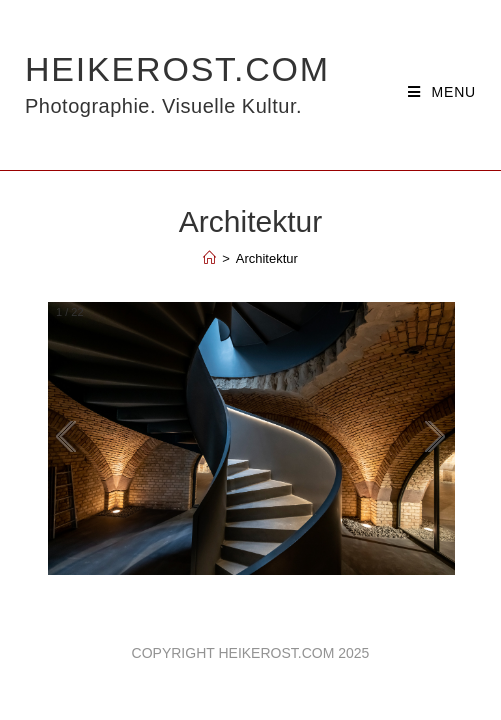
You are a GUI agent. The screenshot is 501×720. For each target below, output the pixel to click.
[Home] (209, 258)
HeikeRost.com (177, 85)
